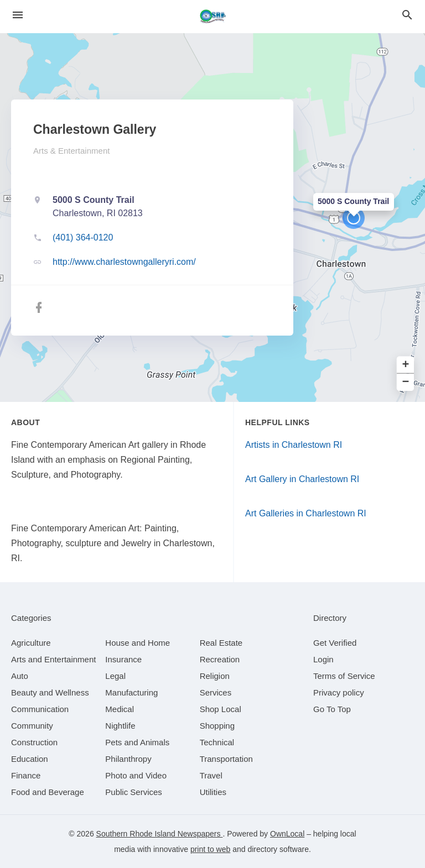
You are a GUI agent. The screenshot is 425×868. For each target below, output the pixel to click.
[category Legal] (115, 676)
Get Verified (335, 643)
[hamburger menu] (18, 15)
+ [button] (406, 365)
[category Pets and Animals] (137, 742)
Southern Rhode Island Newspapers (160, 834)
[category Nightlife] (120, 726)
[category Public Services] (134, 792)
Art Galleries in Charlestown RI (306, 513)
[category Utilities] (213, 792)
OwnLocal (287, 834)
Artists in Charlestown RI (294, 445)
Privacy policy (339, 692)
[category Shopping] (217, 726)
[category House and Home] (138, 643)
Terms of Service (344, 676)
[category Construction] (34, 742)
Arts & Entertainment (71, 151)
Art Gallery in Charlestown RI (302, 479)
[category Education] (30, 759)
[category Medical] (120, 709)
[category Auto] (20, 676)
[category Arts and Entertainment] (53, 659)
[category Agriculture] (31, 643)
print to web (210, 849)
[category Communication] (40, 709)
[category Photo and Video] (136, 775)
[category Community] (32, 726)
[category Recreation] (220, 659)
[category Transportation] (226, 759)
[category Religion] (215, 676)
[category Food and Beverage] (48, 792)
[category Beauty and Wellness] (50, 692)
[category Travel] (211, 775)
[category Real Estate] (221, 643)
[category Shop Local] (221, 709)
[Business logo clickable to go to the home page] (212, 17)
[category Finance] (26, 775)
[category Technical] (217, 742)
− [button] (406, 382)
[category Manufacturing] (131, 692)
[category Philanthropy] (128, 759)
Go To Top (332, 709)
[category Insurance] (123, 659)
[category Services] (216, 692)
